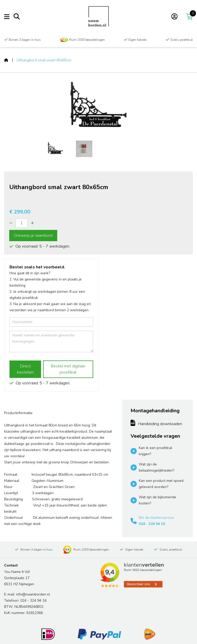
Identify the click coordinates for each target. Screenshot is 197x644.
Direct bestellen (25, 369)
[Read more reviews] (132, 575)
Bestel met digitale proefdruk (68, 369)
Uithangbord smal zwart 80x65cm (44, 60)
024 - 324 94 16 (152, 524)
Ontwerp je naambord (33, 236)
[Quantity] (22, 223)
